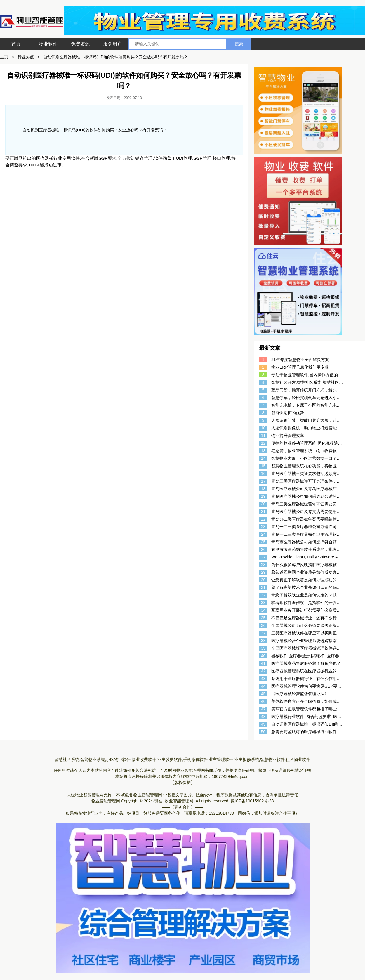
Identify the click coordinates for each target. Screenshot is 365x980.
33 (263, 603)
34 (263, 610)
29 (263, 572)
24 (263, 534)
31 (263, 587)
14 (263, 458)
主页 (4, 57)
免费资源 (80, 44)
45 (263, 694)
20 (263, 504)
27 (263, 557)
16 (263, 473)
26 (263, 549)
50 (263, 732)
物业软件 (48, 44)
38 (263, 641)
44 (263, 686)
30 (263, 580)
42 (263, 671)
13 (263, 451)
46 (263, 701)
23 (263, 527)
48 (263, 717)
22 (263, 519)
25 (263, 542)
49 (263, 724)
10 (263, 428)
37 (263, 633)
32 (263, 595)
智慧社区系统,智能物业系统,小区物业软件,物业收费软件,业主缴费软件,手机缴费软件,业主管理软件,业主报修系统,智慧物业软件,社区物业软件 (182, 759)
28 (263, 565)
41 (263, 663)
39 (263, 648)
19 (263, 496)
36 (263, 625)
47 (263, 709)
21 (263, 511)
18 (263, 489)
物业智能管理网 (191, 770)
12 (263, 443)
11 (263, 436)
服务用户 (112, 44)
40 (263, 656)
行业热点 (26, 57)
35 (263, 618)
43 (263, 679)
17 (263, 481)
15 (263, 466)
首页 (16, 44)
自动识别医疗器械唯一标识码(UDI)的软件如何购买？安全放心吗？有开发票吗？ (115, 57)
